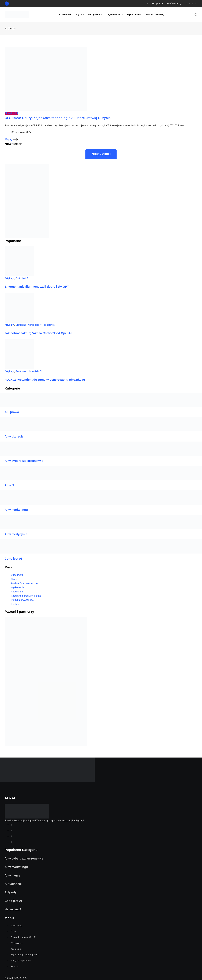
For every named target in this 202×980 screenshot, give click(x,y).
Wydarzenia (18, 587)
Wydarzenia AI (134, 14)
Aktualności (65, 14)
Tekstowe (49, 325)
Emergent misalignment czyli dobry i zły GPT (37, 287)
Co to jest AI (22, 278)
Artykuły (79, 14)
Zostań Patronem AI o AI (25, 583)
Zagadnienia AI (114, 14)
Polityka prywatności (23, 600)
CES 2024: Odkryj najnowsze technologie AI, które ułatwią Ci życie (58, 118)
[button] (101, 154)
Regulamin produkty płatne (26, 596)
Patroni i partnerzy (155, 14)
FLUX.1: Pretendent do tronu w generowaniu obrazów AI (45, 380)
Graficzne (21, 325)
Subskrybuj (17, 575)
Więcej (11, 139)
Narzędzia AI (94, 14)
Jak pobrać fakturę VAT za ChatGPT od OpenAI (38, 333)
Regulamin (17, 592)
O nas (14, 579)
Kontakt (15, 604)
